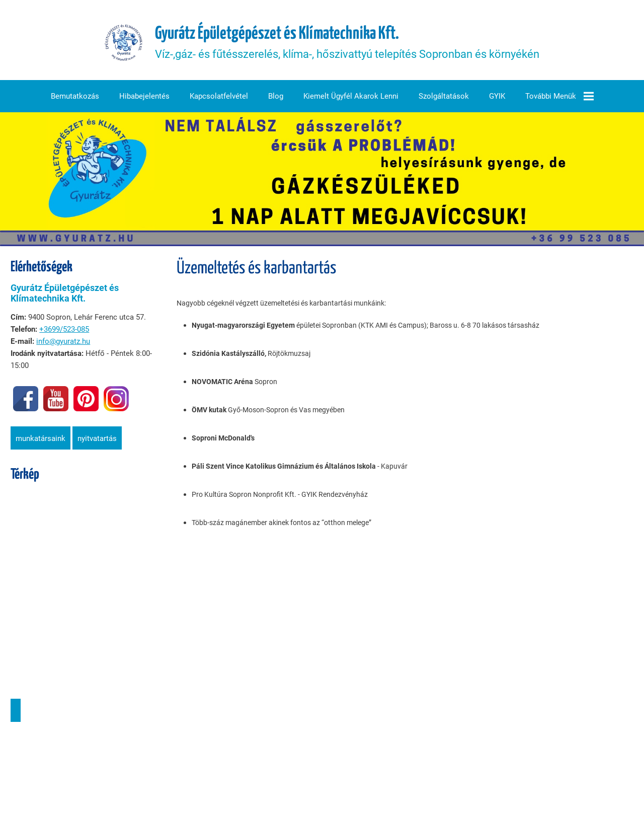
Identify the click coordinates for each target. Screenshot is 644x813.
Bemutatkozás (75, 98)
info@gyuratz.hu (63, 343)
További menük (559, 98)
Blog (276, 98)
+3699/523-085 (64, 331)
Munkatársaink (40, 440)
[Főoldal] (124, 44)
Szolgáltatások (444, 98)
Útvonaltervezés (15, 712)
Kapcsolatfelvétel (219, 98)
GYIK (497, 98)
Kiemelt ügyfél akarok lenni (351, 98)
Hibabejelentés (144, 98)
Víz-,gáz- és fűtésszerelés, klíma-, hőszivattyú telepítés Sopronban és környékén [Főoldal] (348, 44)
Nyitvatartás (97, 440)
